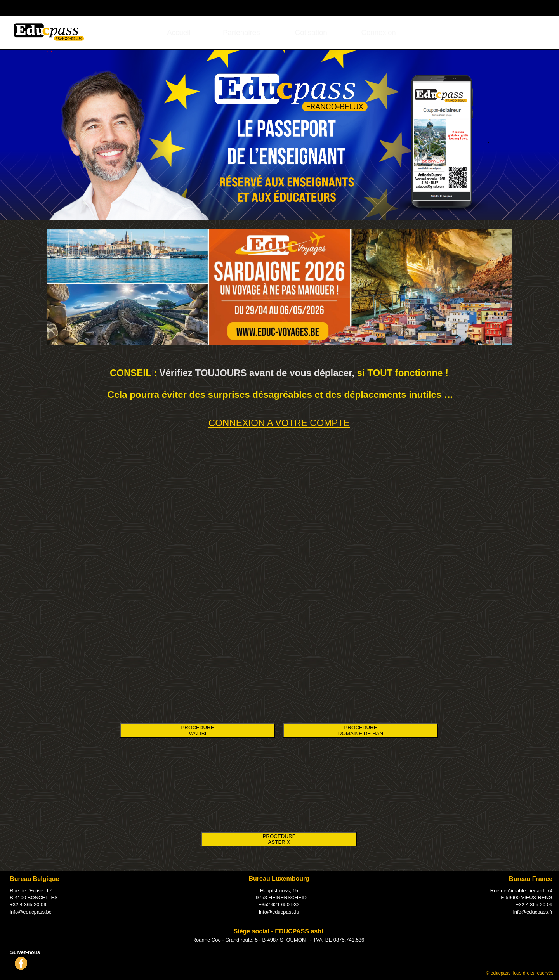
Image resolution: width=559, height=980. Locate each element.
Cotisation (311, 32)
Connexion (501, 7)
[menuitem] (179, 32)
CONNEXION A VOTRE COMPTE (279, 423)
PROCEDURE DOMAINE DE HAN (361, 730)
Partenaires (241, 32)
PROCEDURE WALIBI (197, 730)
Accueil (179, 32)
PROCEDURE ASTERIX (279, 839)
